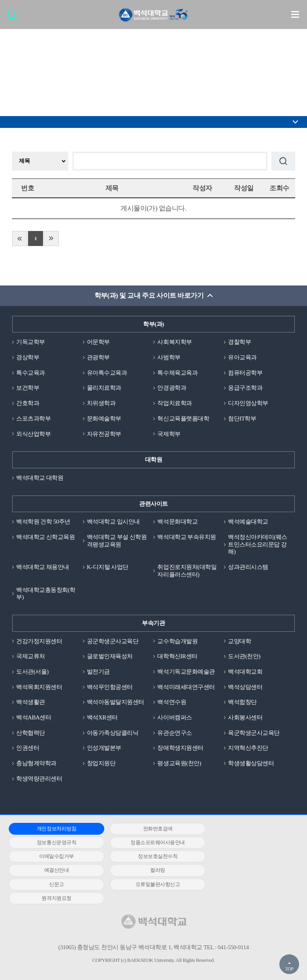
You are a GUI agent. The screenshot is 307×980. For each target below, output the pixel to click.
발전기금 (98, 672)
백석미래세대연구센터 (186, 687)
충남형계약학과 (36, 764)
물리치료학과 (104, 388)
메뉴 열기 (295, 14)
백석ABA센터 (34, 718)
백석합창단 (242, 703)
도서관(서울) (32, 672)
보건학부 (28, 388)
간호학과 (28, 404)
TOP (289, 969)
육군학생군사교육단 (254, 733)
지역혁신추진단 (248, 749)
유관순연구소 (174, 733)
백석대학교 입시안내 (113, 522)
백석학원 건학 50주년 (43, 522)
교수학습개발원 (177, 642)
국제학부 (169, 434)
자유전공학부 (104, 434)
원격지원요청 (150, 871)
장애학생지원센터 (180, 749)
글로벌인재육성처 (110, 657)
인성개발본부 (104, 749)
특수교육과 (31, 373)
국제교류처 (31, 657)
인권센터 (28, 749)
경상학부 (28, 357)
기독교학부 (31, 342)
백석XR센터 (102, 718)
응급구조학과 (245, 388)
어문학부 (98, 342)
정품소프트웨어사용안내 (54, 843)
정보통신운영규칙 (246, 829)
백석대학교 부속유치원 (186, 537)
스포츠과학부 (33, 419)
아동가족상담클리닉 (113, 733)
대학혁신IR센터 (177, 657)
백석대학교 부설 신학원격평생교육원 (117, 541)
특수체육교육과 (177, 373)
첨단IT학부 (242, 419)
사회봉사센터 (245, 718)
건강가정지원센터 (39, 642)
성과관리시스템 (248, 567)
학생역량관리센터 (39, 779)
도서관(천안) (244, 657)
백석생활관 (31, 703)
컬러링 (150, 857)
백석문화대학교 (177, 522)
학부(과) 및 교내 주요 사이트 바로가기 (149, 296)
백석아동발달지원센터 (116, 703)
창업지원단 (101, 764)
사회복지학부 (174, 342)
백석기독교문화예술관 (186, 672)
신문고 (246, 857)
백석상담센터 (245, 687)
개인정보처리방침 (54, 829)
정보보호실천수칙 (246, 843)
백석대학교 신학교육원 (45, 537)
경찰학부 (239, 342)
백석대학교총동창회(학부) (46, 594)
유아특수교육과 (107, 373)
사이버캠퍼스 (174, 718)
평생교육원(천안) (179, 764)
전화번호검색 (150, 829)
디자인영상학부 (248, 404)
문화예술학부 (104, 419)
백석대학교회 (245, 672)
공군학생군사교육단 (113, 642)
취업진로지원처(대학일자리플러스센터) (187, 571)
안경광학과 (172, 388)
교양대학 (239, 642)
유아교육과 (242, 357)
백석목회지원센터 (39, 687)
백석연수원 (172, 703)
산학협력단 (31, 733)
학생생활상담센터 (251, 764)
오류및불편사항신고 (54, 871)
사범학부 (169, 357)
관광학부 (98, 357)
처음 (20, 239)
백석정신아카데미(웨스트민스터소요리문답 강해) (258, 545)
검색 (14, 18)
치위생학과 (101, 404)
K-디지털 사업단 (108, 567)
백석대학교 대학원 (40, 478)
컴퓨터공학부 (245, 373)
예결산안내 (54, 857)
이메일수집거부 (150, 843)
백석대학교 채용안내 (43, 567)
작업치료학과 (174, 404)
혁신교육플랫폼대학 (183, 419)
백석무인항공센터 (110, 687)
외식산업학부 (33, 434)
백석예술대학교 (248, 522)
